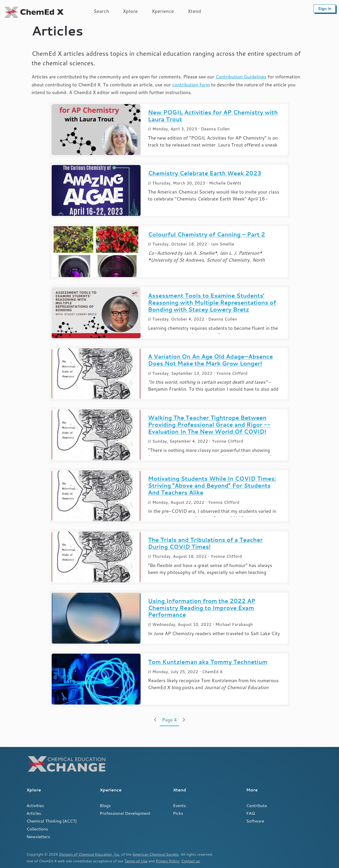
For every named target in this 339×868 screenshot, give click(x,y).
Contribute (256, 805)
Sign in (324, 9)
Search (101, 11)
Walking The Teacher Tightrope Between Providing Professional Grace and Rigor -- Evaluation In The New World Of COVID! (209, 424)
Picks (178, 813)
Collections (37, 829)
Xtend (195, 11)
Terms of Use (136, 861)
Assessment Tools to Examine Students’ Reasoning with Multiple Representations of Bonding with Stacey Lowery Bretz (212, 302)
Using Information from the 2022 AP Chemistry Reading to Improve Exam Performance (202, 608)
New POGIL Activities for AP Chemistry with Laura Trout (213, 116)
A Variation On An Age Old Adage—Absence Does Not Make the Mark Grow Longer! (210, 360)
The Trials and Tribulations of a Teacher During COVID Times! (205, 543)
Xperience (163, 11)
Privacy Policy (168, 861)
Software (255, 821)
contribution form (191, 85)
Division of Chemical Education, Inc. (90, 854)
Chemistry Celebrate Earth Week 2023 (205, 173)
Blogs (105, 805)
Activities (35, 805)
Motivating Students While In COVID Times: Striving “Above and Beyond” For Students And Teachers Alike (212, 485)
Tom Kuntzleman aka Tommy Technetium (208, 662)
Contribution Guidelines (241, 77)
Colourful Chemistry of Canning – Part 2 (207, 234)
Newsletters (38, 837)
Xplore (130, 11)
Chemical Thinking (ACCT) (52, 821)
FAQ (251, 813)
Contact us (190, 861)
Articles (34, 813)
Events (179, 805)
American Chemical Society (156, 854)
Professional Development (125, 813)
